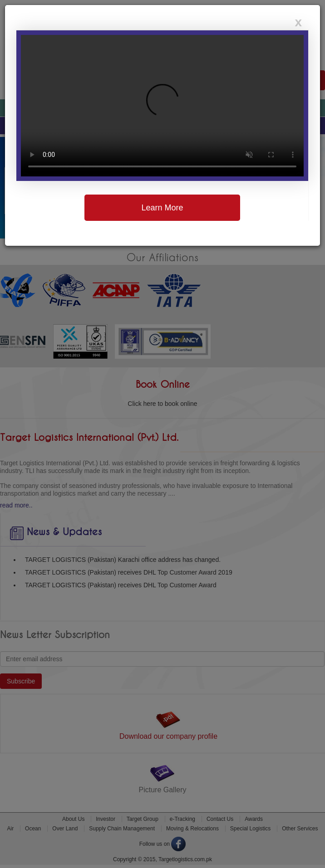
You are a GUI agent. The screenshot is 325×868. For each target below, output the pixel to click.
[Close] (298, 22)
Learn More (162, 208)
